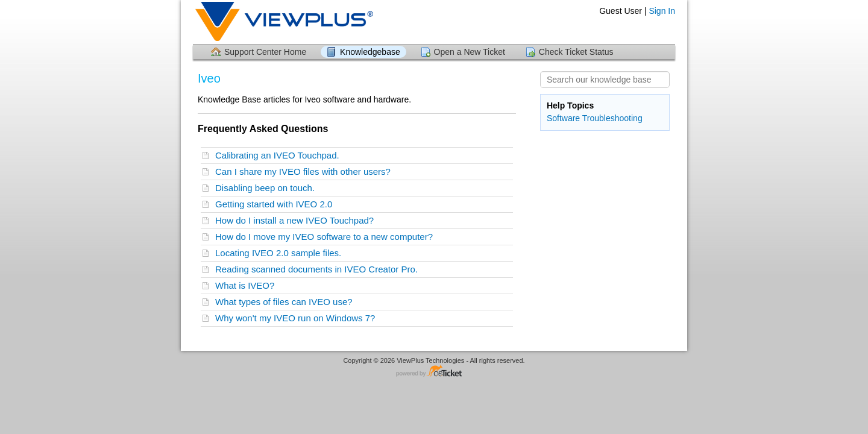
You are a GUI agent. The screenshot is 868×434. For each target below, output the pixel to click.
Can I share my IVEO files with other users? (305, 171)
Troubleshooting (612, 118)
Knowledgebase (370, 52)
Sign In (662, 11)
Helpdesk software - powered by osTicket (434, 372)
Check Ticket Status (576, 52)
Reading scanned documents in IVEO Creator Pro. (319, 269)
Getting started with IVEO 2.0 (276, 204)
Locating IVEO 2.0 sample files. (281, 253)
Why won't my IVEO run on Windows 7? (298, 318)
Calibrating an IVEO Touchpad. (280, 155)
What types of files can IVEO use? (286, 302)
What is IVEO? (247, 285)
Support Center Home (265, 52)
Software (563, 118)
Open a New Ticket (470, 52)
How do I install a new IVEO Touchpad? (297, 220)
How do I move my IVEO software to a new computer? (326, 237)
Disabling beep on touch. (267, 188)
